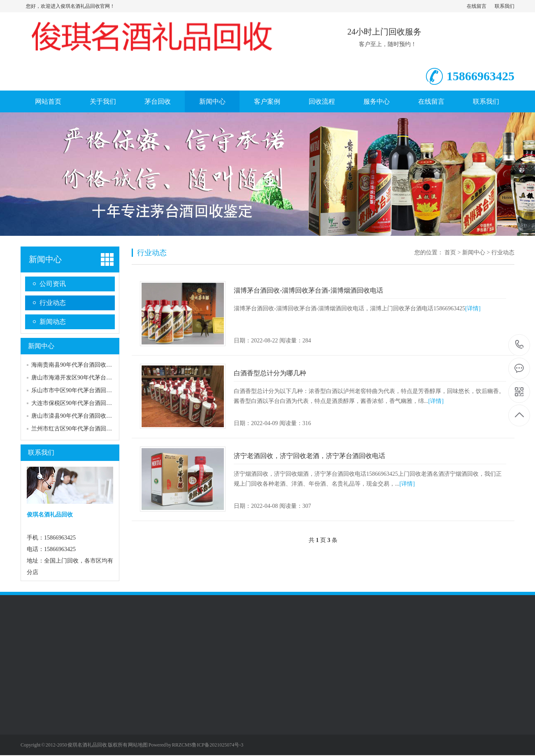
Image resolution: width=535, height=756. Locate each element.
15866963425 (520, 345)
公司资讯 (53, 284)
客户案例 (267, 101)
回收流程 (322, 101)
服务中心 (377, 101)
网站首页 (48, 101)
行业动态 (53, 303)
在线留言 (477, 6)
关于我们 (103, 101)
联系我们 (505, 6)
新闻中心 (212, 101)
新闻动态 (53, 322)
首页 (450, 252)
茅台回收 (158, 101)
